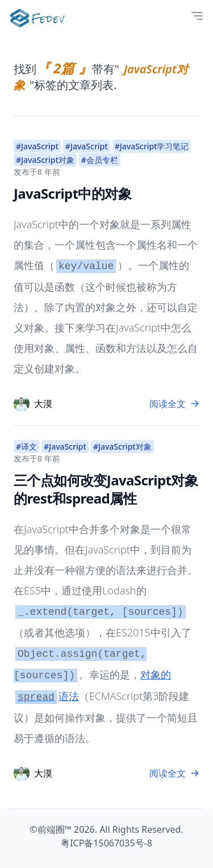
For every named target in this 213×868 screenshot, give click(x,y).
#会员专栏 (100, 160)
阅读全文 (174, 404)
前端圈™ (55, 829)
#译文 (26, 446)
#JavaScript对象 (45, 160)
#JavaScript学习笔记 (152, 146)
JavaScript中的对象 (72, 193)
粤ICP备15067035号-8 (106, 843)
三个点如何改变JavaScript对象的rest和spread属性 (106, 489)
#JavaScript (37, 146)
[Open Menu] (197, 16)
